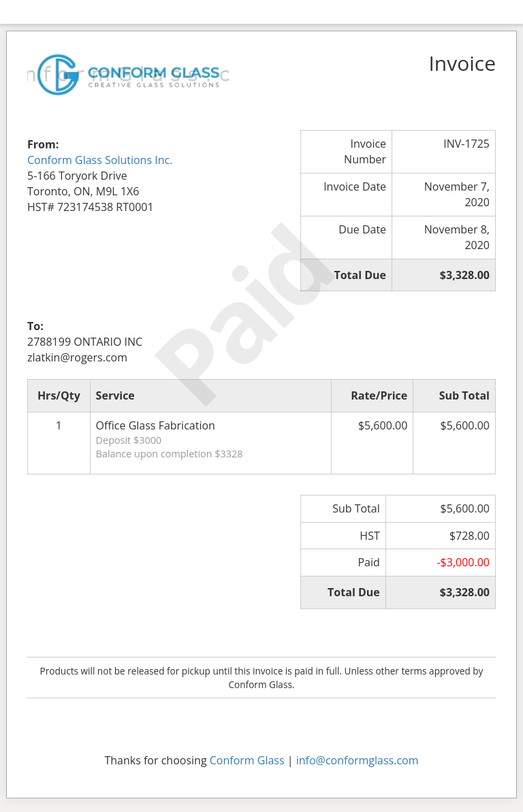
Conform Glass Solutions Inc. (100, 160)
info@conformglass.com (358, 760)
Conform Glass (247, 760)
